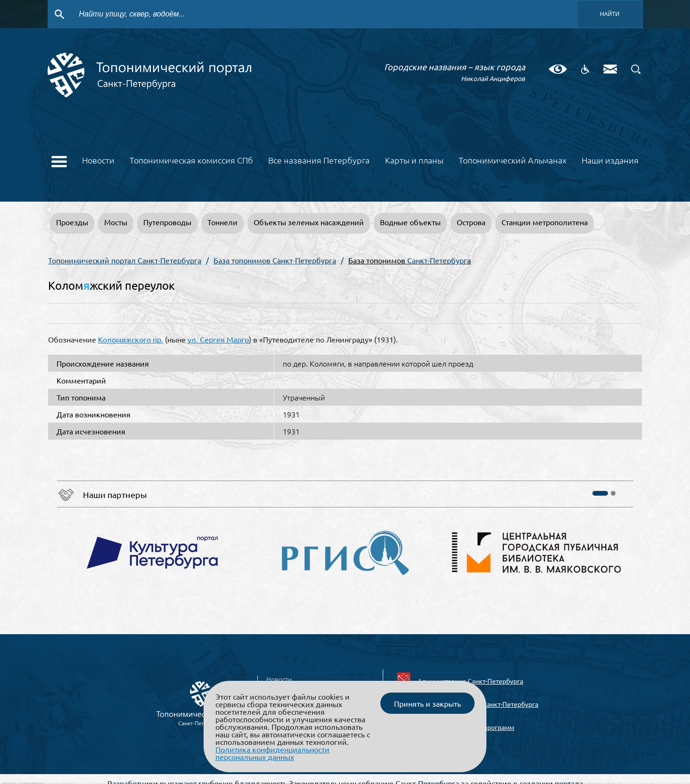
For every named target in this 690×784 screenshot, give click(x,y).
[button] (600, 493)
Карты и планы (414, 161)
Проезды (72, 222)
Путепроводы (167, 222)
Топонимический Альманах (513, 161)
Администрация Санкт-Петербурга (470, 681)
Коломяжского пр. (131, 339)
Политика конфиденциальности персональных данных (272, 753)
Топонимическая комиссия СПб (191, 161)
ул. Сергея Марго (218, 339)
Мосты (116, 222)
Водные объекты (410, 222)
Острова (471, 222)
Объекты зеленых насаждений (309, 222)
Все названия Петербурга (319, 161)
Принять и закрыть (427, 703)
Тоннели (222, 222)
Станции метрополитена (545, 222)
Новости (98, 161)
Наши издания (610, 161)
